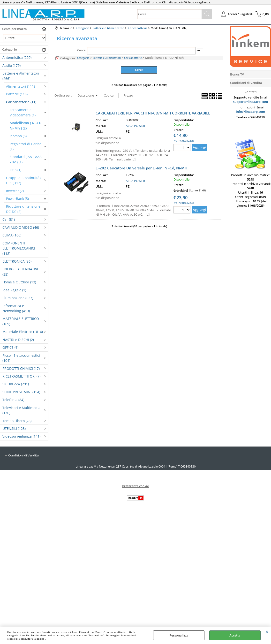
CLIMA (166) (12, 235)
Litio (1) (15, 170)
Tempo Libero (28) (17, 421)
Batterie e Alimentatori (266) (21, 76)
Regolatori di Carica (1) (26, 146)
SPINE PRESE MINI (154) (21, 392)
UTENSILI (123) (14, 428)
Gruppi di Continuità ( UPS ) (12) (24, 180)
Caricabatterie (133, 58)
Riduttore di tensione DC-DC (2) (23, 209)
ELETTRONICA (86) (17, 261)
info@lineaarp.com (250, 112)
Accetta (235, 635)
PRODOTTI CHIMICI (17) (21, 368)
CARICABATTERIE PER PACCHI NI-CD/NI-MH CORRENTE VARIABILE (153, 113)
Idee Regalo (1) (14, 290)
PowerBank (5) (17, 199)
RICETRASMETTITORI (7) (21, 376)
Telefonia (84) (13, 400)
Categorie (83, 58)
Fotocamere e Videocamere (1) (23, 112)
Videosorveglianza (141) (21, 436)
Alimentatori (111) (20, 86)
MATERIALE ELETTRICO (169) (21, 321)
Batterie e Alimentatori (107, 58)
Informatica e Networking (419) (16, 308)
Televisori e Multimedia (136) (21, 410)
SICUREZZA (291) (16, 384)
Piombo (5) (18, 136)
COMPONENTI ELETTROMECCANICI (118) (19, 248)
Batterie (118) (17, 94)
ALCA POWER (135, 126)
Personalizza (179, 635)
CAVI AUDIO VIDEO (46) (21, 227)
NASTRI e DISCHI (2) (18, 340)
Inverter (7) (15, 191)
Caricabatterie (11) (21, 102)
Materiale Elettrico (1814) (23, 332)
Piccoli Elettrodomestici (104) (21, 358)
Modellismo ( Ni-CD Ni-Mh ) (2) (26, 125)
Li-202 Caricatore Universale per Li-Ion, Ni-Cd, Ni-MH (141, 168)
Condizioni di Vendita (23, 455)
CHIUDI (267, 631)
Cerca (81, 50)
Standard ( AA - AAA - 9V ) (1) (26, 159)
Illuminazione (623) (18, 298)
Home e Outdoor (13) (19, 282)
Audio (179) (11, 65)
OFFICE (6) (10, 347)
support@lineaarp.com (250, 102)
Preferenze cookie (135, 486)
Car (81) (9, 219)
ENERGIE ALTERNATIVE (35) (21, 272)
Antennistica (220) (17, 57)
